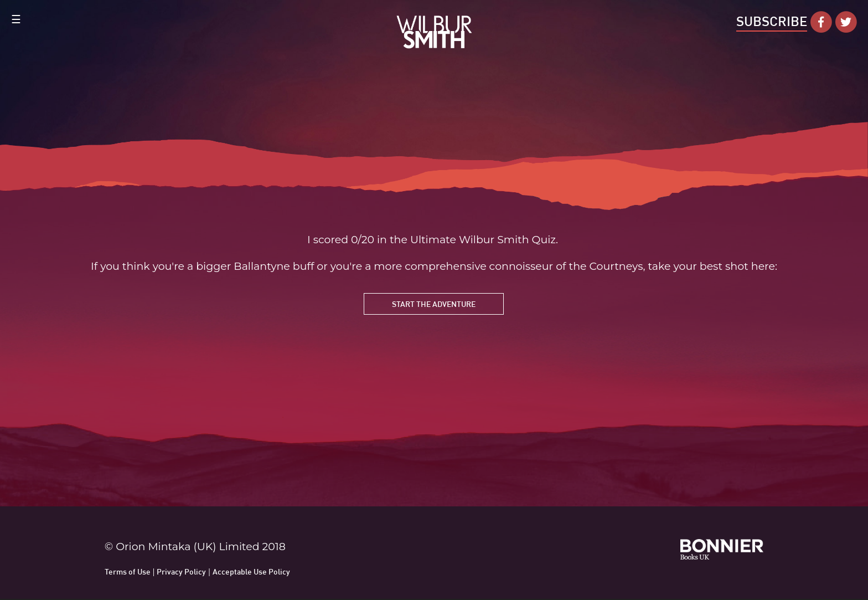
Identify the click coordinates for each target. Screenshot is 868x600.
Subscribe (772, 21)
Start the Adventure (434, 304)
